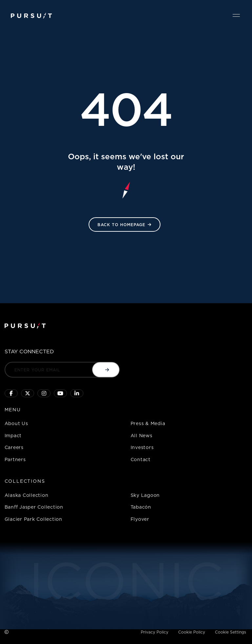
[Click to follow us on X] (28, 393)
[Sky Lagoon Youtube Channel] (60, 393)
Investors (142, 447)
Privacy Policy (155, 632)
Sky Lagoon (145, 495)
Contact (141, 459)
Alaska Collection (27, 495)
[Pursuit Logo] (31, 16)
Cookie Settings (231, 632)
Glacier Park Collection (33, 519)
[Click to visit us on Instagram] (44, 393)
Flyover (140, 519)
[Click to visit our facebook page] (11, 393)
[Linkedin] (77, 393)
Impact (13, 435)
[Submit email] (106, 370)
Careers (14, 447)
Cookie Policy (192, 632)
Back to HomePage (121, 225)
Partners (15, 459)
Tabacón (141, 507)
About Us (16, 423)
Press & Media (148, 423)
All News (142, 435)
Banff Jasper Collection (34, 507)
